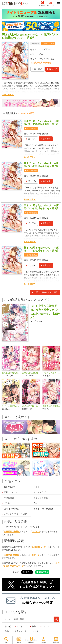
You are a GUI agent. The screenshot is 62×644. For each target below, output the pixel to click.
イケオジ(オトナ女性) (43, 509)
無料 (7, 631)
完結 (36, 503)
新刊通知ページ (39, 547)
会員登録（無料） (12, 532)
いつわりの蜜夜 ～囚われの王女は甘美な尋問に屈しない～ (51, 373)
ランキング (21, 626)
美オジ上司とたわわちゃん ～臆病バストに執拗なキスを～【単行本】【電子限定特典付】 (31, 373)
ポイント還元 (49, 44)
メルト (42, 54)
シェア (16, 572)
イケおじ (8, 503)
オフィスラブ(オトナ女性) (15, 514)
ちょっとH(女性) (41, 498)
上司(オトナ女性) (11, 509)
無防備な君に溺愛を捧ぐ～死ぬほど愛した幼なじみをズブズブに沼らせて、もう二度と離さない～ (51, 406)
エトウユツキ (45, 49)
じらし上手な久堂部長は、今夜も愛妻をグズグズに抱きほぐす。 (11, 373)
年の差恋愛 (9, 498)
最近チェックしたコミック (26, 631)
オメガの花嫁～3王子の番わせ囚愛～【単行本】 (31, 406)
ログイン (50, 4)
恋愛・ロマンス (11, 492)
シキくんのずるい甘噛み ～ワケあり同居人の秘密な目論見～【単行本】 (11, 406)
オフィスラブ (40, 492)
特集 (34, 626)
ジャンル (45, 626)
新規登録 (42, 4)
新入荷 (8, 626)
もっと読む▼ (8, 95)
